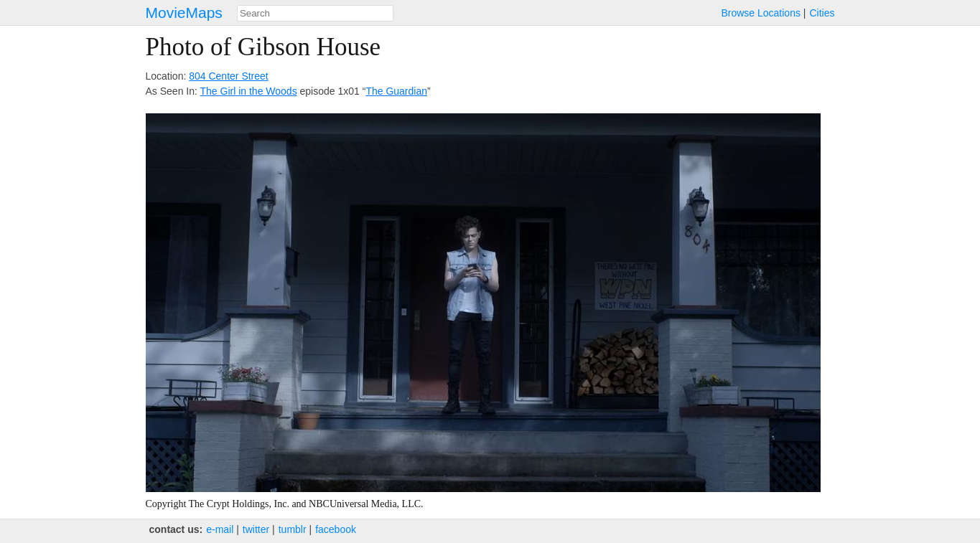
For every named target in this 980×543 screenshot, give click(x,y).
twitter (256, 529)
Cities (822, 13)
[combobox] (315, 13)
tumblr (293, 529)
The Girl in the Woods (249, 91)
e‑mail (220, 529)
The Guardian (396, 91)
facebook (336, 529)
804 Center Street (229, 76)
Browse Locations (761, 13)
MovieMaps (184, 13)
